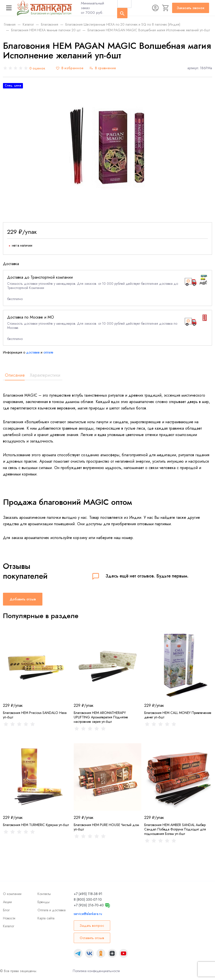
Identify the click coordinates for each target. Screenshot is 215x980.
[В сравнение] (103, 68)
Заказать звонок (191, 8)
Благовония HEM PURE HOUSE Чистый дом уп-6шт (106, 827)
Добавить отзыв (23, 599)
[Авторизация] (155, 8)
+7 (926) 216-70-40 (89, 905)
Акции (7, 902)
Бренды (44, 902)
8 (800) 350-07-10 (88, 899)
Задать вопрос (92, 926)
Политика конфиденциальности (96, 971)
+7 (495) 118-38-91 (88, 894)
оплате (48, 352)
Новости (9, 918)
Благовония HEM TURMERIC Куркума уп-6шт (36, 825)
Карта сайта (46, 918)
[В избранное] (70, 68)
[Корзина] (166, 8)
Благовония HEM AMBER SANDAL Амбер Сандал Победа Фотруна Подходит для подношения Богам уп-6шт (175, 829)
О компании (12, 894)
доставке (33, 352)
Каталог (9, 926)
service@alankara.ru (88, 914)
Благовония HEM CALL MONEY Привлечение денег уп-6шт (178, 715)
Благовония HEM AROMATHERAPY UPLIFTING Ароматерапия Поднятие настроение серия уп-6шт (101, 717)
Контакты (44, 894)
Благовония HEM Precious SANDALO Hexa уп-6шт (35, 715)
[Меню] (9, 8)
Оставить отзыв (92, 938)
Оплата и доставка (52, 910)
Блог (6, 910)
